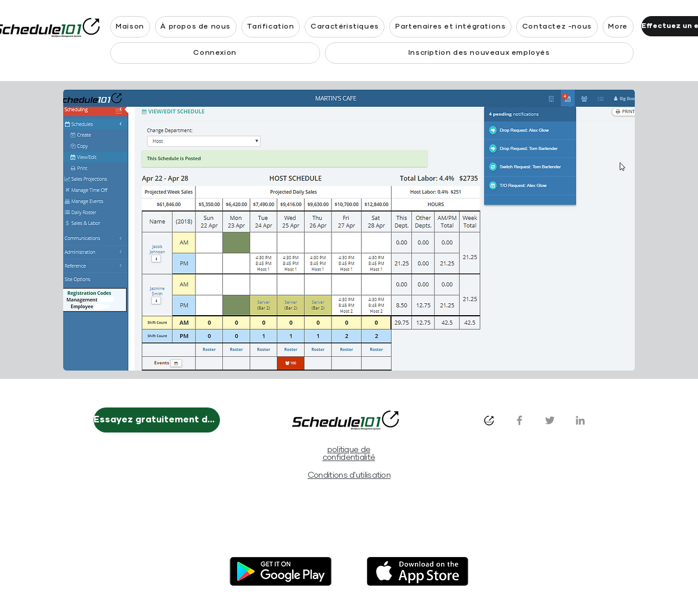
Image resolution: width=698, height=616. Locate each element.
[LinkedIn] (580, 420)
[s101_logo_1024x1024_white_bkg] (489, 420)
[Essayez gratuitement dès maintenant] (157, 420)
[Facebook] (519, 420)
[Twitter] (550, 420)
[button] (618, 27)
